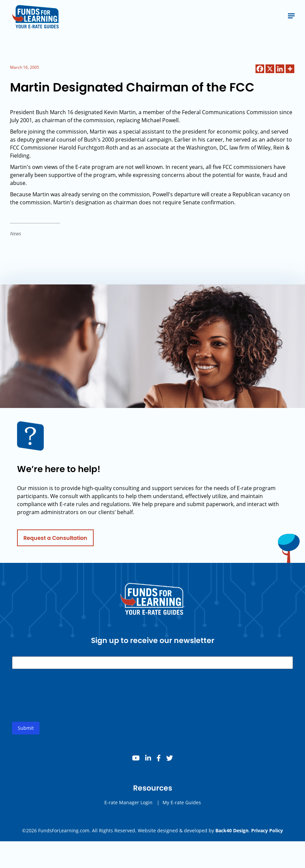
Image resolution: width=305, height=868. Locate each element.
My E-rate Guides (182, 805)
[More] (290, 69)
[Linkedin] (280, 69)
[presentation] (63, 703)
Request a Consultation (55, 540)
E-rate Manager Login (128, 805)
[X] (270, 69)
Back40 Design (232, 830)
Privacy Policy (267, 830)
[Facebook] (260, 69)
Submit (26, 731)
